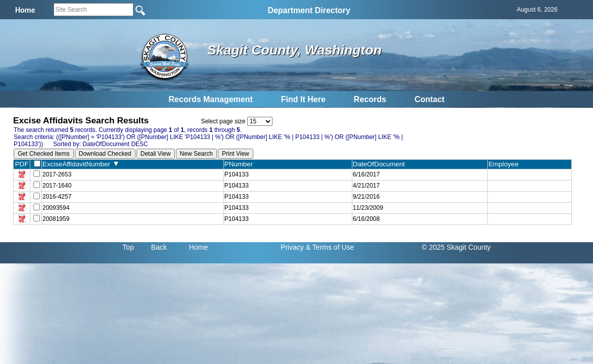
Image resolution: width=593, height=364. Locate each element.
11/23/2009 (368, 208)
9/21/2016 (366, 197)
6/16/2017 (366, 174)
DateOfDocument (381, 164)
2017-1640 (57, 186)
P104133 (237, 174)
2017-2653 (57, 174)
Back (159, 247)
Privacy (292, 247)
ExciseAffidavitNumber (80, 164)
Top (128, 247)
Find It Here (303, 99)
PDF (22, 164)
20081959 (56, 219)
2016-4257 (57, 197)
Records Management (211, 99)
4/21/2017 (366, 186)
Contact (430, 99)
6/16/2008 (366, 219)
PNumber (241, 164)
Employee (506, 164)
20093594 (56, 208)
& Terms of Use (330, 247)
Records (370, 99)
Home (198, 247)
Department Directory (309, 10)
